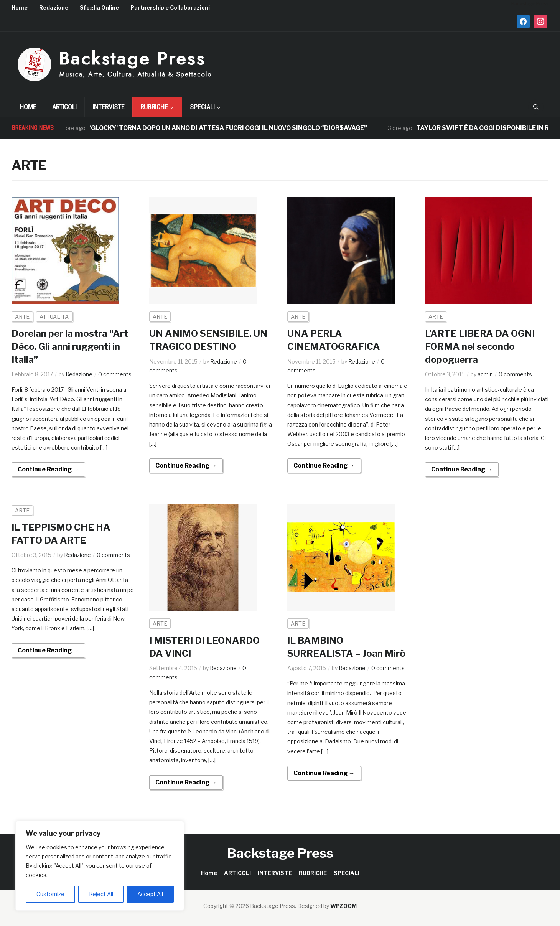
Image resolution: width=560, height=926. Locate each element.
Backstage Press (280, 853)
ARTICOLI (64, 107)
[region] (100, 866)
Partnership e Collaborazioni (170, 7)
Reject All (101, 894)
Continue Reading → (48, 469)
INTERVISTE (109, 107)
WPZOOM (343, 906)
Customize (50, 894)
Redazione (54, 7)
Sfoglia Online (99, 7)
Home (20, 7)
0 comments (115, 374)
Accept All (150, 894)
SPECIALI (202, 107)
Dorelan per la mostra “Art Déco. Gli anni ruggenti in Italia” (70, 346)
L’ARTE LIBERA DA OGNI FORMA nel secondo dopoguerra (480, 346)
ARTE (22, 317)
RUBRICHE (154, 107)
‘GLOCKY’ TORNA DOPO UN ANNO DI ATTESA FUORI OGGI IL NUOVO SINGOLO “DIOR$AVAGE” (233, 128)
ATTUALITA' (54, 317)
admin (485, 374)
